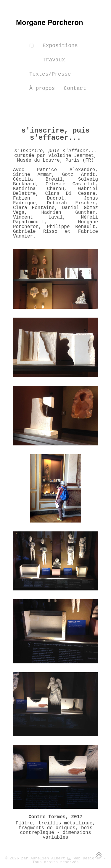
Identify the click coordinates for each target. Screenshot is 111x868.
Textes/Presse (50, 74)
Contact (75, 88)
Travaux (54, 60)
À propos (42, 88)
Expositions (60, 46)
